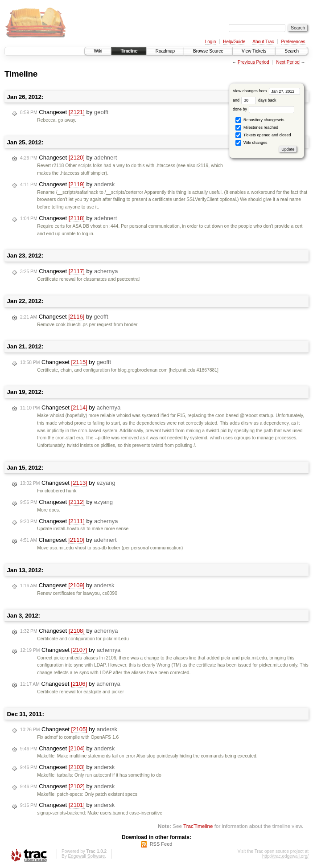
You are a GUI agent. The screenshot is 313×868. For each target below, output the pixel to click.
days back (259, 100)
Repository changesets (260, 120)
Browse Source (208, 51)
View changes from (266, 91)
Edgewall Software (86, 856)
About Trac (263, 42)
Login (210, 42)
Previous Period (253, 62)
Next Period (288, 62)
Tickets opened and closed (263, 135)
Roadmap (165, 51)
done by (264, 109)
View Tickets (254, 51)
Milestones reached (257, 128)
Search (292, 51)
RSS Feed (161, 844)
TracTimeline (198, 826)
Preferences (293, 42)
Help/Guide (234, 42)
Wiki (98, 51)
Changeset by (64, 112)
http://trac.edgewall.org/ (285, 856)
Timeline (129, 51)
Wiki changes (251, 143)
